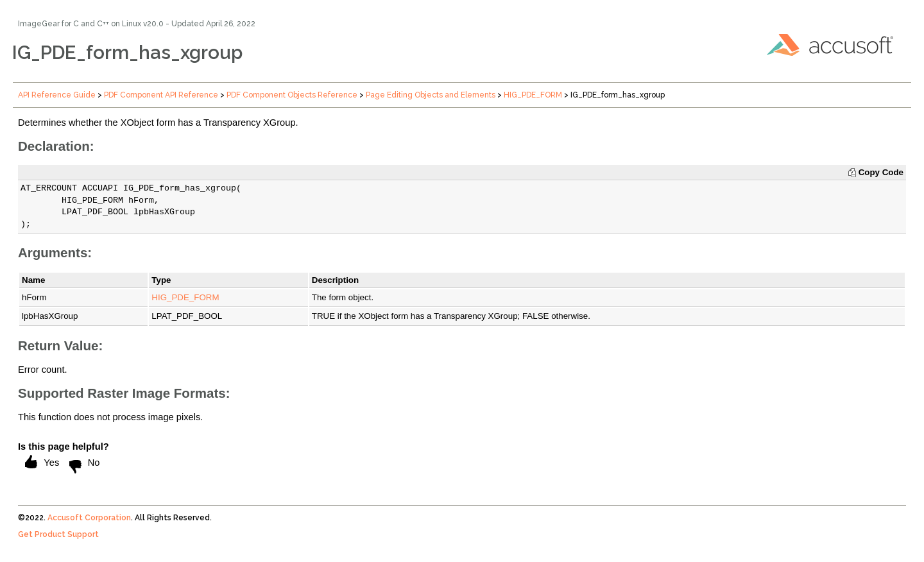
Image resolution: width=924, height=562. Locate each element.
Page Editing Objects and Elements (431, 95)
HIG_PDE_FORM (533, 95)
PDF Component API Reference (161, 95)
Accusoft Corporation (89, 518)
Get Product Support (58, 534)
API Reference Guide (57, 95)
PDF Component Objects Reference (292, 95)
